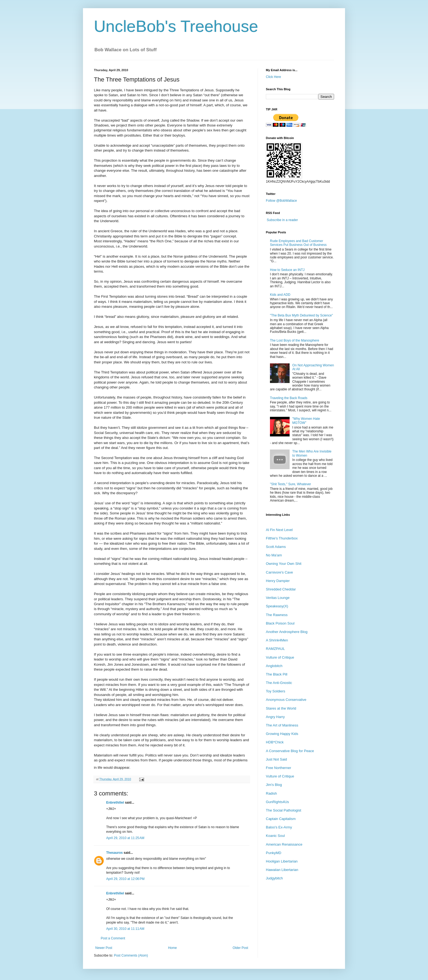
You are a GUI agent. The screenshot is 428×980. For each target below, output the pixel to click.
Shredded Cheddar (281, 589)
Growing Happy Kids (282, 734)
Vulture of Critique (280, 657)
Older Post (240, 948)
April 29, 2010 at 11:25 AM (125, 838)
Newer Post (104, 948)
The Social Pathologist (283, 810)
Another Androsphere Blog (287, 632)
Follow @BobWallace (281, 201)
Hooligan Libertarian (282, 861)
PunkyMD (274, 853)
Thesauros (115, 853)
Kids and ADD (280, 295)
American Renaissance (284, 844)
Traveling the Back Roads (289, 398)
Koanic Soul (275, 836)
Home (173, 948)
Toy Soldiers (276, 691)
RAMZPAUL (275, 649)
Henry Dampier (278, 581)
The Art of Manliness (282, 725)
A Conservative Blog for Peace (290, 751)
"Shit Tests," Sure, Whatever (290, 484)
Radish (271, 793)
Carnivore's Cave (279, 572)
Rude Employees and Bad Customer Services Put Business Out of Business (298, 243)
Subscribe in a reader (282, 220)
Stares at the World (281, 708)
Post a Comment (113, 938)
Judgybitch (274, 878)
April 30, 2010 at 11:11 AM (125, 929)
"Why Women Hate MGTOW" (306, 421)
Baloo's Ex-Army (279, 827)
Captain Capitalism (281, 819)
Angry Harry (275, 717)
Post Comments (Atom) (131, 955)
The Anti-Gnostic (279, 683)
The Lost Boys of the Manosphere (295, 340)
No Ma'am (274, 555)
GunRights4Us (277, 802)
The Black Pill (277, 674)
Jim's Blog (274, 785)
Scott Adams (276, 547)
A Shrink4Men (277, 640)
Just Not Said (276, 759)
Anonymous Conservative (286, 700)
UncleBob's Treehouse (176, 26)
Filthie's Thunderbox (282, 538)
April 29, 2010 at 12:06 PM (125, 879)
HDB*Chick (275, 742)
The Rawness (277, 615)
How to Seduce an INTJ (287, 270)
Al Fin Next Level (279, 530)
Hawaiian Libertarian (282, 870)
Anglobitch (274, 666)
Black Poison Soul (280, 623)
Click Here (273, 77)
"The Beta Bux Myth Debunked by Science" (301, 315)
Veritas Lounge (278, 598)
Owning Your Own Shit (284, 564)
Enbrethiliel (115, 803)
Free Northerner (278, 768)
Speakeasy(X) (277, 606)
